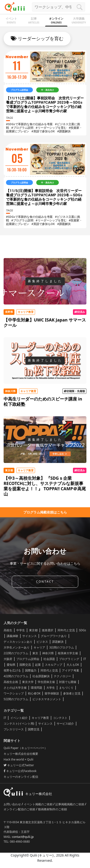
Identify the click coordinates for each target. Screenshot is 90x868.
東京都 (33, 630)
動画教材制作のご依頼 (53, 809)
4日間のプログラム (16, 676)
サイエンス (30, 636)
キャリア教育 (40, 718)
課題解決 (58, 642)
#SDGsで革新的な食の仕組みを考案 (29, 124)
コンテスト (60, 718)
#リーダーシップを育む (51, 128)
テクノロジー (62, 676)
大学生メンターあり (17, 647)
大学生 (51, 688)
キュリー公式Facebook (20, 771)
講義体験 (12, 636)
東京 (35, 653)
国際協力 (31, 670)
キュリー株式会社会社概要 (21, 754)
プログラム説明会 (28, 659)
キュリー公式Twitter (19, 765)
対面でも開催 (68, 682)
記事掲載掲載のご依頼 (70, 804)
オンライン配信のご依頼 (20, 809)
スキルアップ (54, 665)
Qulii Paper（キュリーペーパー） (25, 748)
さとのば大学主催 (15, 688)
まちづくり (66, 688)
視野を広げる (12, 670)
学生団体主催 (46, 682)
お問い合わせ (13, 804)
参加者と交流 (72, 693)
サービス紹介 (65, 724)
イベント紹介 (19, 718)
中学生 (21, 630)
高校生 (8, 630)
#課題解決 (64, 131)
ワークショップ (14, 693)
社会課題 (49, 659)
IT (85, 659)
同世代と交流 (49, 670)
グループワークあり (54, 636)
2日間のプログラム (16, 653)
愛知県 (11, 665)
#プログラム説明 (22, 128)
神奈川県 (48, 653)
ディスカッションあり (18, 642)
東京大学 (28, 682)
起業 (38, 665)
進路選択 (48, 630)
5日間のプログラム (16, 699)
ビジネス (42, 642)
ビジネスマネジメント (47, 699)
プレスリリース (14, 729)
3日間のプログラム (62, 647)
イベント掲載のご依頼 (39, 804)
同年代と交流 (66, 630)
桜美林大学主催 (68, 653)
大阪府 (8, 659)
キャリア (39, 647)
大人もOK (73, 665)
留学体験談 (52, 693)
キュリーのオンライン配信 (21, 777)
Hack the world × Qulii (18, 759)
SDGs (83, 630)
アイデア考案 (71, 670)
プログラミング (69, 659)
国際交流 (25, 665)
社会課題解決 (41, 676)
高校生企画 (11, 682)
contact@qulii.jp (23, 837)
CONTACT (45, 582)
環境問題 (36, 688)
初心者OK (34, 693)
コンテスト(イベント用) (19, 724)
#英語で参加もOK (43, 131)
